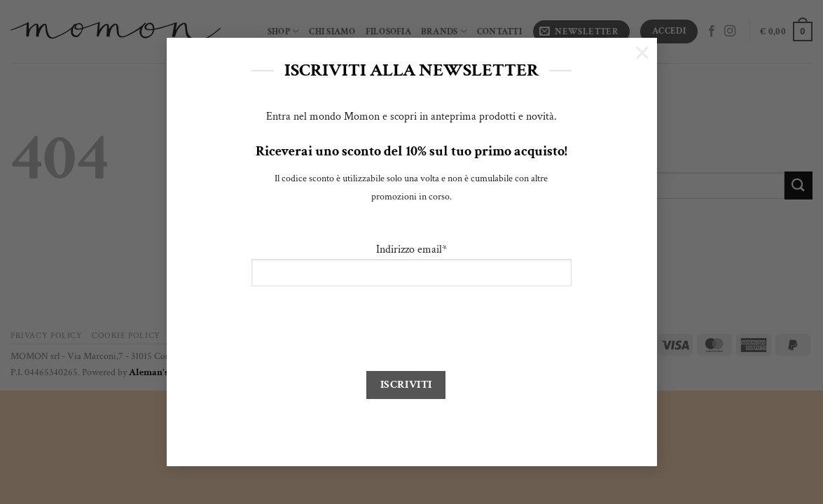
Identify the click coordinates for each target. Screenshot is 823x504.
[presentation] (358, 330)
